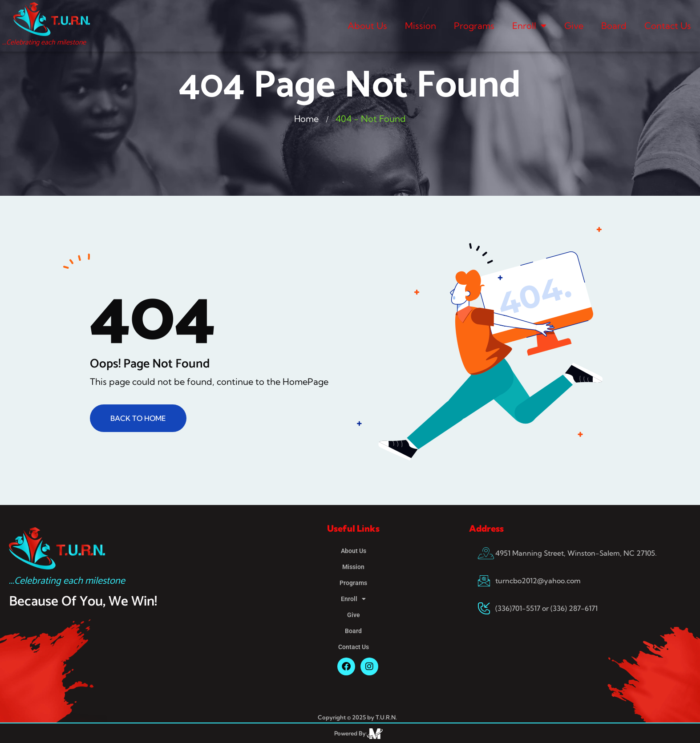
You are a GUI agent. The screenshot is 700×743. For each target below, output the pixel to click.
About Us (367, 26)
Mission (421, 26)
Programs (474, 26)
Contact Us (668, 26)
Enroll (529, 26)
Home (307, 119)
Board (614, 26)
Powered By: (351, 733)
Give (574, 26)
